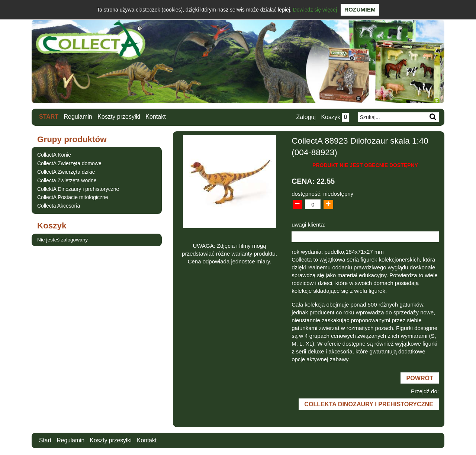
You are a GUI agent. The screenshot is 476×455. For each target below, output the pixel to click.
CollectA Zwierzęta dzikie (66, 172)
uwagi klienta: (308, 225)
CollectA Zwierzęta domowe (69, 163)
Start (49, 117)
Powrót (419, 378)
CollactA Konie (54, 155)
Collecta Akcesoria (59, 206)
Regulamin (78, 117)
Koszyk (335, 117)
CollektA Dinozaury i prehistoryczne (78, 189)
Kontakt (156, 117)
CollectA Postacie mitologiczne (73, 197)
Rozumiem (360, 9)
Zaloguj (305, 117)
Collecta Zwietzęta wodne (67, 180)
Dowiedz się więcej (315, 10)
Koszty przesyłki (119, 117)
